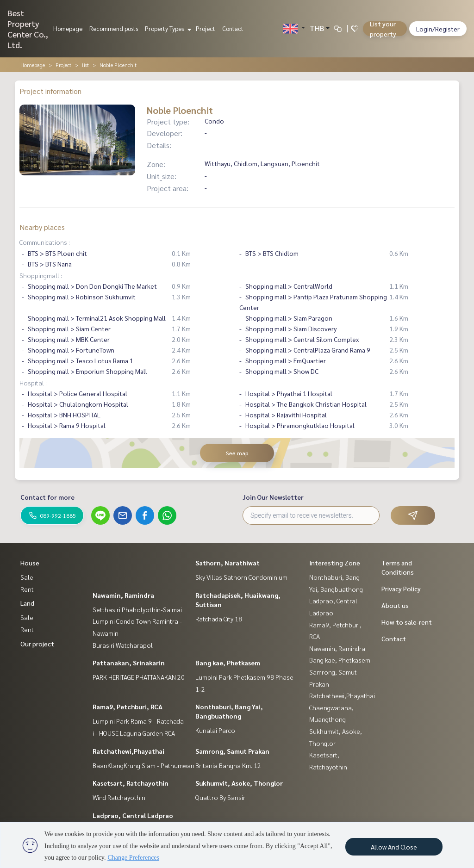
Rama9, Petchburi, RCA (128, 707)
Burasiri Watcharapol (123, 645)
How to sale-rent (407, 622)
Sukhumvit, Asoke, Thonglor (239, 783)
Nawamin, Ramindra (123, 595)
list (85, 65)
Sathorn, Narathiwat (228, 563)
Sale (27, 577)
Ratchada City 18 (219, 619)
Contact (233, 28)
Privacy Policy (401, 589)
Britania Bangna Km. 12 (228, 765)
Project (206, 28)
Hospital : (33, 383)
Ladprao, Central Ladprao (133, 815)
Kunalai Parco (215, 730)
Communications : (45, 242)
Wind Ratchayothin (119, 797)
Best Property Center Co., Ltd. (28, 29)
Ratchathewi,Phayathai (128, 751)
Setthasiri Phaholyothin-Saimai (137, 609)
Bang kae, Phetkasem (228, 663)
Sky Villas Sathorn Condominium (241, 577)
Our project (37, 644)
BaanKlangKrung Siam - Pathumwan (143, 765)
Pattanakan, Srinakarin (129, 663)
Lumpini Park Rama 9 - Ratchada (138, 721)
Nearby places (42, 227)
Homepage (68, 28)
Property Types (167, 28)
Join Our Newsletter (273, 497)
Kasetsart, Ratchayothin (131, 783)
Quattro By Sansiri (221, 797)
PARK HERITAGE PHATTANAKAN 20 (139, 677)
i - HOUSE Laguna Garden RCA (134, 733)
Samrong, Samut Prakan (232, 751)
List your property (383, 29)
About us (395, 605)
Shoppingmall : (41, 275)
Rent (27, 589)
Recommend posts (114, 28)
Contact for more (47, 497)
